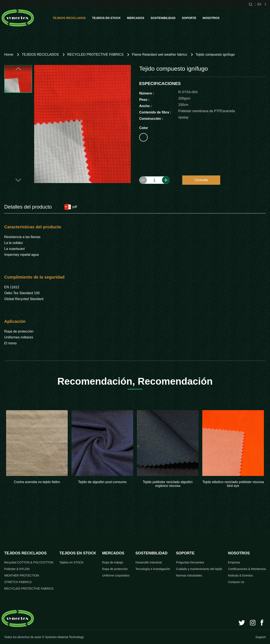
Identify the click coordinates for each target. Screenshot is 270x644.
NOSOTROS (211, 18)
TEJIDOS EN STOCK (106, 18)
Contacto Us (236, 582)
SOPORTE (189, 18)
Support (261, 637)
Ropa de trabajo (113, 562)
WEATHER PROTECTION (22, 575)
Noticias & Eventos (240, 575)
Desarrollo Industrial (149, 562)
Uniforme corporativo (116, 575)
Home (9, 55)
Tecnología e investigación (153, 569)
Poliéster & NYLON (17, 569)
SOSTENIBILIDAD (163, 18)
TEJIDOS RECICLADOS (69, 18)
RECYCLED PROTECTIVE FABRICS (95, 55)
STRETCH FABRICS (18, 582)
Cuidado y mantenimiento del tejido (199, 569)
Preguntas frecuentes (190, 562)
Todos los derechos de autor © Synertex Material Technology (44, 637)
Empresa (234, 562)
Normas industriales (189, 575)
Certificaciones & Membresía (247, 569)
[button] (18, 69)
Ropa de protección (115, 569)
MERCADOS (136, 18)
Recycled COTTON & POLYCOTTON (29, 562)
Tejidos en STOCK (71, 562)
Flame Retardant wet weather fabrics (159, 55)
